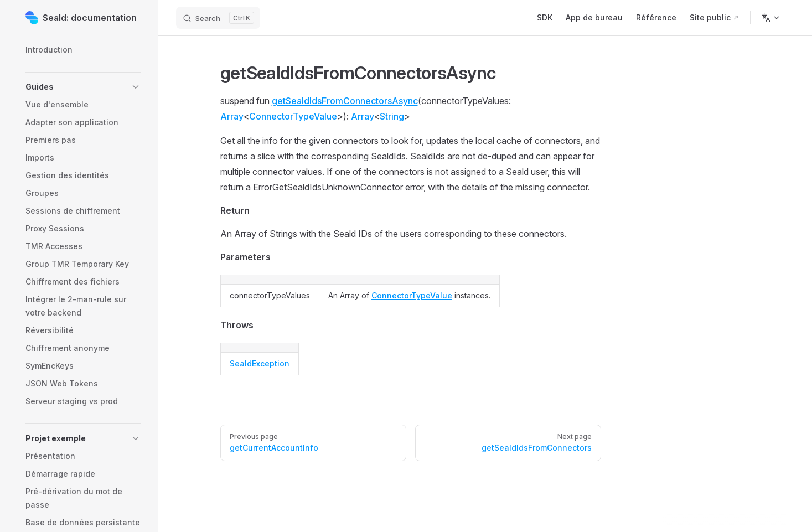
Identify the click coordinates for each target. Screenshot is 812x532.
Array (232, 116)
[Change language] (771, 18)
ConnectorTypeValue (293, 116)
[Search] (218, 18)
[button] (83, 87)
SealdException (260, 363)
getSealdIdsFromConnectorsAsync (345, 101)
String (392, 116)
